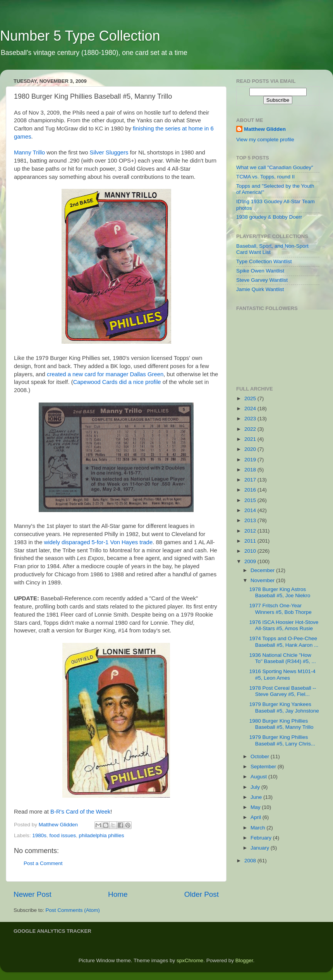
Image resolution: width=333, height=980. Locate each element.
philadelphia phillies (101, 835)
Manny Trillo (29, 152)
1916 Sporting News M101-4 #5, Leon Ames (282, 674)
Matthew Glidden (265, 129)
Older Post (202, 894)
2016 (251, 490)
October (261, 756)
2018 (251, 470)
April (257, 817)
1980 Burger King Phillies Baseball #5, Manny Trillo (282, 724)
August (259, 777)
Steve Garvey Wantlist (262, 280)
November (263, 580)
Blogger (244, 960)
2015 (251, 500)
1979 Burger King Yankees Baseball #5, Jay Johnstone (284, 707)
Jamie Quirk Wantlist (260, 289)
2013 (251, 520)
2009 (251, 561)
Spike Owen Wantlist (260, 271)
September (264, 767)
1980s (39, 835)
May (256, 807)
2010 (251, 551)
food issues (63, 835)
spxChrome (190, 960)
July (256, 787)
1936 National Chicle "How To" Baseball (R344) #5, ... (283, 658)
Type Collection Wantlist (264, 261)
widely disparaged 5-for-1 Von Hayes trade (99, 542)
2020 (251, 449)
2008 (251, 861)
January (261, 848)
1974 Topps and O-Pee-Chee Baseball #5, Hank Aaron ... (284, 642)
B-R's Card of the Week (80, 812)
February (262, 838)
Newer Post (33, 894)
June (257, 797)
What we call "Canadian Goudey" (275, 167)
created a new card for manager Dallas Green (105, 374)
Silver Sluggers (109, 152)
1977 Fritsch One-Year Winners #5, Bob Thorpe (281, 609)
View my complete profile (265, 140)
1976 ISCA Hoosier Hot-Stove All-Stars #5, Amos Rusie (284, 625)
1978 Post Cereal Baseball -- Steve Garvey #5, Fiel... (283, 691)
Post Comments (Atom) (73, 910)
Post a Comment (43, 863)
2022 (251, 429)
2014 (251, 510)
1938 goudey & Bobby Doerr (269, 217)
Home (118, 894)
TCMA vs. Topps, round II (265, 177)
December (263, 570)
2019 (251, 460)
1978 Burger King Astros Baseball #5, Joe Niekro (280, 592)
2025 (251, 398)
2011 (251, 541)
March (258, 828)
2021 (251, 439)
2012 (251, 531)
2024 (251, 409)
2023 (251, 419)
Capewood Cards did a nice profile (117, 382)
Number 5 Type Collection (80, 36)
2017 (251, 480)
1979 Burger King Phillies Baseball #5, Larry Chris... (282, 740)
